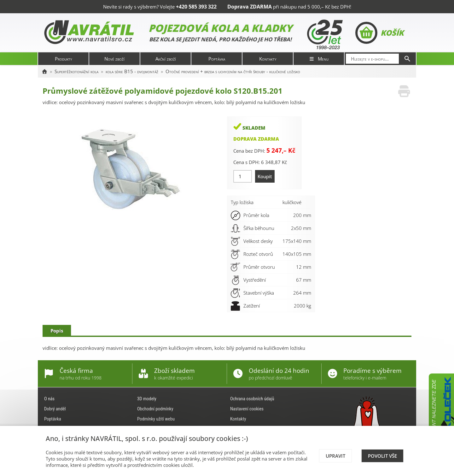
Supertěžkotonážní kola (76, 71)
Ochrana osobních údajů (252, 399)
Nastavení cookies (247, 409)
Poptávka (217, 59)
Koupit (265, 176)
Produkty (64, 59)
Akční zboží (166, 59)
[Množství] (243, 176)
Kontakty (268, 59)
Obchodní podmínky (155, 409)
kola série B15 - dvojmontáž (132, 71)
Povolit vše (382, 456)
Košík (379, 33)
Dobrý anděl (55, 409)
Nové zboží (114, 59)
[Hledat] (407, 59)
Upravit (335, 456)
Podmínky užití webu (156, 419)
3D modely (147, 399)
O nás (49, 399)
